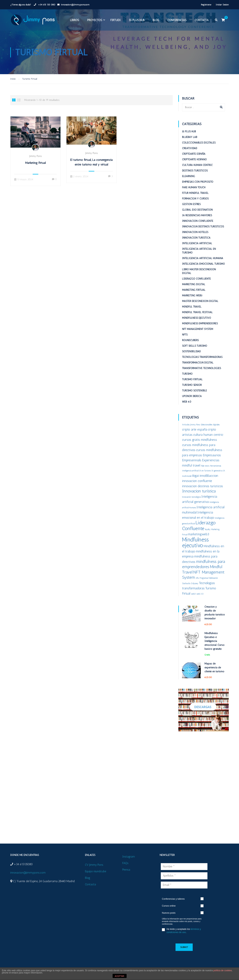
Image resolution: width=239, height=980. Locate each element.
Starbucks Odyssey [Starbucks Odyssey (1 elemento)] (190, 583)
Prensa (126, 870)
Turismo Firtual (192, 379)
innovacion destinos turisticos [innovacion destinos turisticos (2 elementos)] (202, 486)
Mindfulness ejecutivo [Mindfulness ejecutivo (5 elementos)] (195, 542)
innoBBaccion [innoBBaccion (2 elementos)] (209, 476)
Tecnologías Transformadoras (202, 357)
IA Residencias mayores (197, 215)
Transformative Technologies (201, 368)
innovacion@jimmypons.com (75, 5)
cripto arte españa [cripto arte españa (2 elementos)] (195, 429)
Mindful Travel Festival (197, 312)
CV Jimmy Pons (94, 865)
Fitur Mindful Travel (195, 193)
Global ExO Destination (197, 210)
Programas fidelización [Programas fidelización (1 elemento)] (209, 578)
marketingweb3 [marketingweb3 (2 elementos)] (199, 534)
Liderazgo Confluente (196, 279)
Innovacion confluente (198, 221)
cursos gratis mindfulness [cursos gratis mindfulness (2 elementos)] (200, 440)
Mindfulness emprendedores (200, 323)
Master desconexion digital (200, 301)
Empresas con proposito (198, 182)
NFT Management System (198, 329)
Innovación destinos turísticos (203, 227)
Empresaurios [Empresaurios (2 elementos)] (212, 455)
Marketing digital (194, 284)
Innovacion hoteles (195, 232)
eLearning (188, 176)
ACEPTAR (119, 976)
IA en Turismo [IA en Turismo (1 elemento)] (205, 471)
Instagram (129, 857)
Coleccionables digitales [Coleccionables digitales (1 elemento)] (210, 425)
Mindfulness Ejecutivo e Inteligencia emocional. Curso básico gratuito (214, 641)
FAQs (125, 863)
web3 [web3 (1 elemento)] (193, 594)
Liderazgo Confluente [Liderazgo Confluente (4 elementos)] (199, 526)
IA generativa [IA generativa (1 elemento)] (217, 471)
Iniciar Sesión (222, 5)
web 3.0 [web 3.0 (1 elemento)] (200, 594)
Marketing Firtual (35, 163)
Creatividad (190, 148)
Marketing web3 (192, 296)
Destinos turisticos (195, 171)
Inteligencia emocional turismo (203, 264)
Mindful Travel (192, 307)
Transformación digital (198, 363)
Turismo (187, 374)
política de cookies (223, 970)
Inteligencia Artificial (197, 243)
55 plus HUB (137, 20)
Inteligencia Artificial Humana (203, 258)
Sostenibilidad (191, 351)
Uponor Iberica (192, 396)
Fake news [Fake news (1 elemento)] (205, 466)
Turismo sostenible (194, 391)
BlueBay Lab (190, 137)
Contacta (202, 20)
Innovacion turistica (196, 238)
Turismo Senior (192, 385)
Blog (156, 20)
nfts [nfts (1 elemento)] (197, 578)
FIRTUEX (115, 20)
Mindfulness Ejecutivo (197, 318)
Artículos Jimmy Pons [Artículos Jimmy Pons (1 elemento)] (191, 425)
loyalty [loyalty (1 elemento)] (208, 529)
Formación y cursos (195, 199)
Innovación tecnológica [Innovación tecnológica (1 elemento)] (191, 497)
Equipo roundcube (96, 871)
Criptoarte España (194, 154)
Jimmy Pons (35, 156)
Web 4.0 (187, 402)
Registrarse (206, 5)
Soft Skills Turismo (195, 346)
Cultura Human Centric (197, 165)
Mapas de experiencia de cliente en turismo (214, 668)
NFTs (185, 335)
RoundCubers (190, 340)
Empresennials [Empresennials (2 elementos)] (192, 460)
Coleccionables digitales (199, 143)
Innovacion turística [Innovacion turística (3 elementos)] (199, 491)
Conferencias (177, 20)
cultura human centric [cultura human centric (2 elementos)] (208, 435)
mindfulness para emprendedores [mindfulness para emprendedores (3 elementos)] (204, 564)
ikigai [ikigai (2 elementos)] (195, 476)
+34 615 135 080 (46, 5)
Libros (75, 20)
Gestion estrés (191, 204)
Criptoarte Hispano (194, 159)
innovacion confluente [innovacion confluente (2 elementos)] (197, 481)
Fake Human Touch (194, 187)
